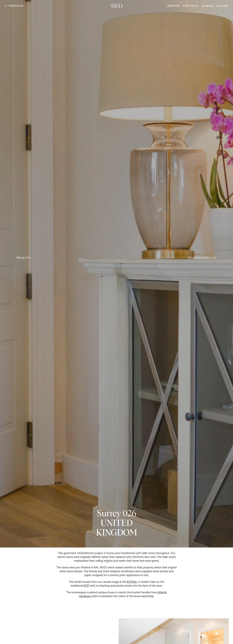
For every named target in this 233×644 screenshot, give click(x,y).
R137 (86, 586)
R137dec (132, 582)
